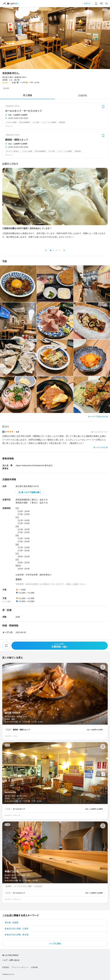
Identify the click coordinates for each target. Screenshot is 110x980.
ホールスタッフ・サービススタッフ (23, 111)
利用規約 (6, 967)
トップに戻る (55, 944)
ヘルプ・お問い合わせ (11, 960)
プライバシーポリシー (20, 967)
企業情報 (34, 967)
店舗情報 (82, 95)
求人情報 (27, 95)
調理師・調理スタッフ (17, 140)
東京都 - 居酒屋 (12, 923)
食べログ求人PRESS (10, 955)
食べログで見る (99, 447)
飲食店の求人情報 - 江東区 (17, 929)
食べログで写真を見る (97, 417)
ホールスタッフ (19, 809)
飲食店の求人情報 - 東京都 (17, 935)
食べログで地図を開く (31, 492)
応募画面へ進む (60, 646)
